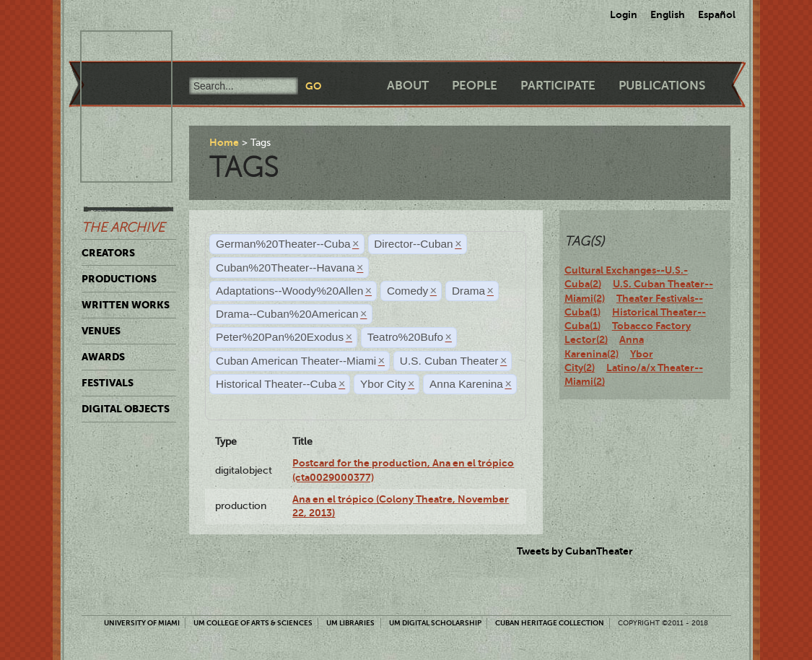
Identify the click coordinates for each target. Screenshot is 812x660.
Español (717, 14)
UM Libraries (350, 623)
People (475, 86)
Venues (101, 331)
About (408, 86)
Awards (103, 357)
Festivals (108, 383)
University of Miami (142, 623)
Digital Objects (126, 409)
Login (624, 14)
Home (224, 142)
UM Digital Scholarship (435, 623)
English (668, 14)
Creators (108, 253)
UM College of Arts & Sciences (253, 623)
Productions (119, 279)
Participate (558, 86)
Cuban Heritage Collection (550, 623)
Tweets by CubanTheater (575, 551)
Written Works (126, 305)
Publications (662, 86)
